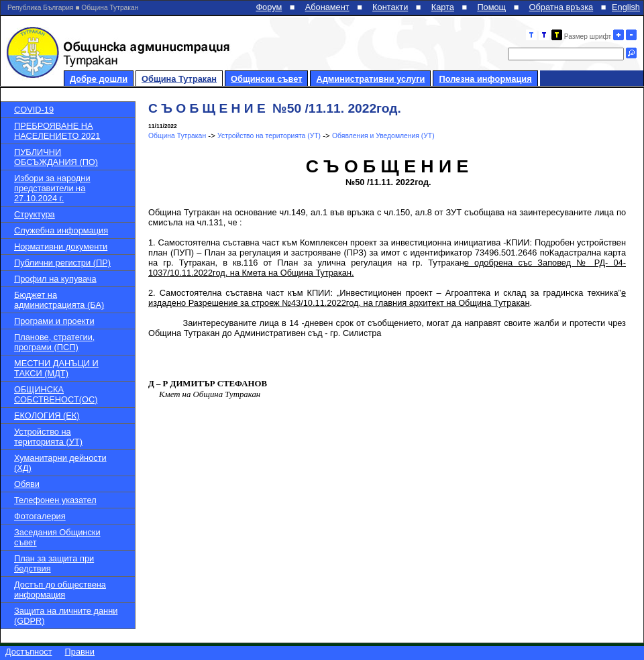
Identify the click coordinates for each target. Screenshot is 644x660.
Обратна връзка (561, 7)
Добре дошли (99, 79)
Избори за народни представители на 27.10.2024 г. (52, 188)
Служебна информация (61, 230)
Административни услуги (370, 79)
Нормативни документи (61, 246)
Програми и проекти (54, 321)
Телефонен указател (55, 500)
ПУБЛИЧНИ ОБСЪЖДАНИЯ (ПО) (56, 157)
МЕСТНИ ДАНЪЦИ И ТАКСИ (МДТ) (56, 368)
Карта (443, 7)
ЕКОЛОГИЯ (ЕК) (47, 416)
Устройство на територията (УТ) (48, 437)
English (626, 7)
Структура (35, 214)
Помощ (491, 7)
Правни (80, 652)
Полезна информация (485, 79)
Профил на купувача (55, 279)
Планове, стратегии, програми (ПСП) (54, 342)
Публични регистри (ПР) (62, 263)
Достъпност (29, 652)
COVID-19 (34, 110)
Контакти (390, 7)
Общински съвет (266, 79)
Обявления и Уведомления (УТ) (383, 136)
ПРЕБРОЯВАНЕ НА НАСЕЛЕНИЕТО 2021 (57, 131)
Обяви (27, 484)
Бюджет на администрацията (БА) (59, 300)
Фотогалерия (40, 516)
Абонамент (327, 7)
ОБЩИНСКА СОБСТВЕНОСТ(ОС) (56, 394)
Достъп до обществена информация (60, 590)
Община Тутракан (179, 79)
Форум (269, 7)
